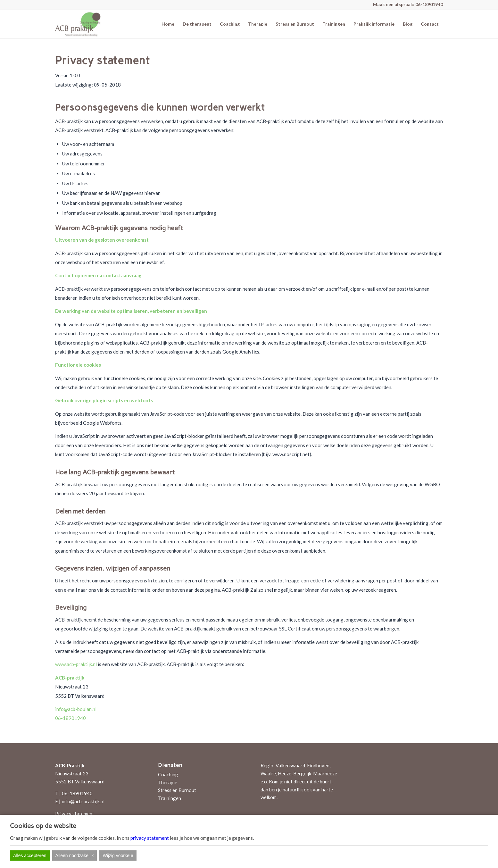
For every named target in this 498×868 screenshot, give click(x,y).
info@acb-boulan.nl (76, 709)
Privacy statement (75, 814)
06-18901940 (429, 4)
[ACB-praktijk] (78, 24)
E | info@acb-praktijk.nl (80, 801)
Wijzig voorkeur (118, 855)
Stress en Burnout (177, 790)
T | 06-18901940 (74, 793)
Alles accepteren (30, 855)
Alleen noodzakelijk (75, 855)
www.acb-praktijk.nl (76, 664)
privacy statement (150, 838)
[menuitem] (168, 24)
